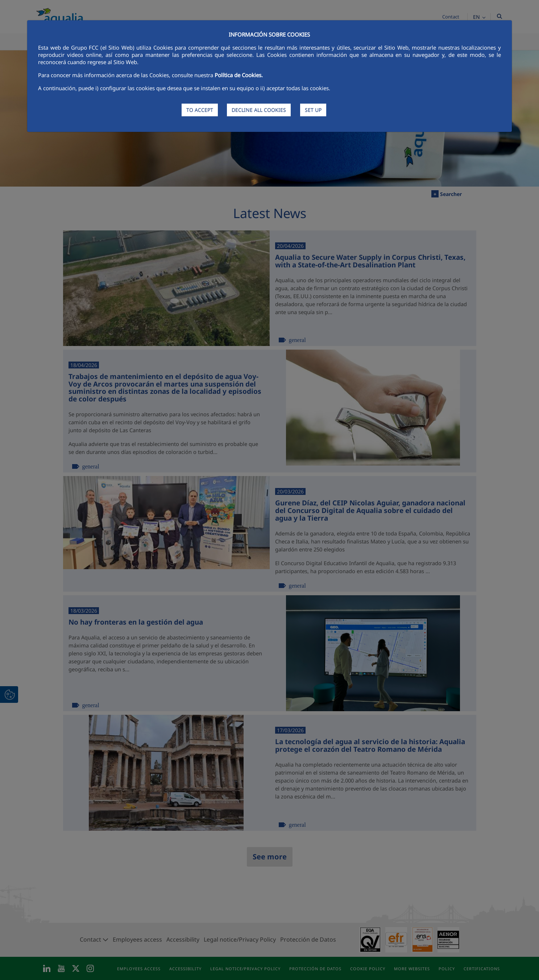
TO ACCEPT (200, 110)
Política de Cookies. (239, 75)
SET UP (313, 110)
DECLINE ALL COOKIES (259, 110)
